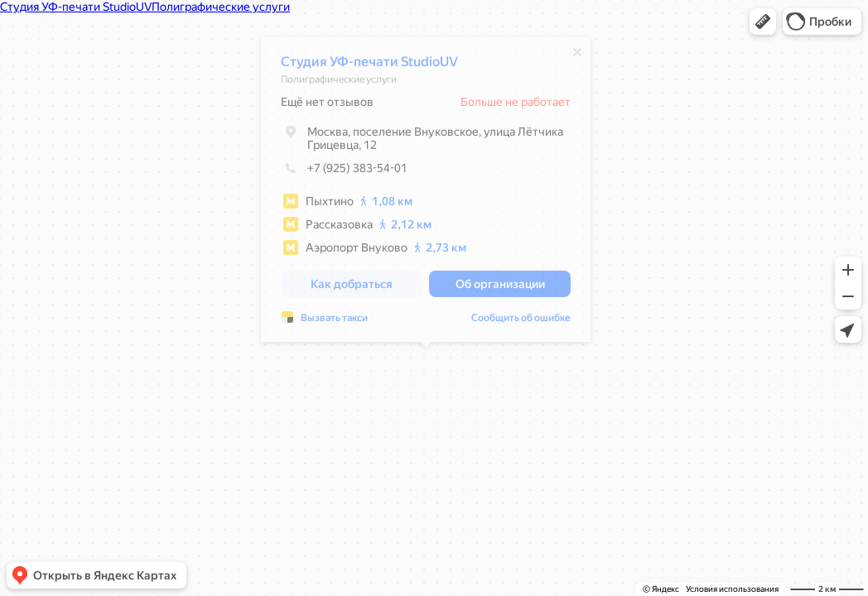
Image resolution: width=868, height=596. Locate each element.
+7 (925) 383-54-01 (344, 172)
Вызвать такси (334, 322)
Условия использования (732, 589)
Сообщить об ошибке (521, 322)
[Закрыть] (577, 56)
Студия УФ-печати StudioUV (369, 66)
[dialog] (426, 194)
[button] (763, 22)
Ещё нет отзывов (327, 106)
